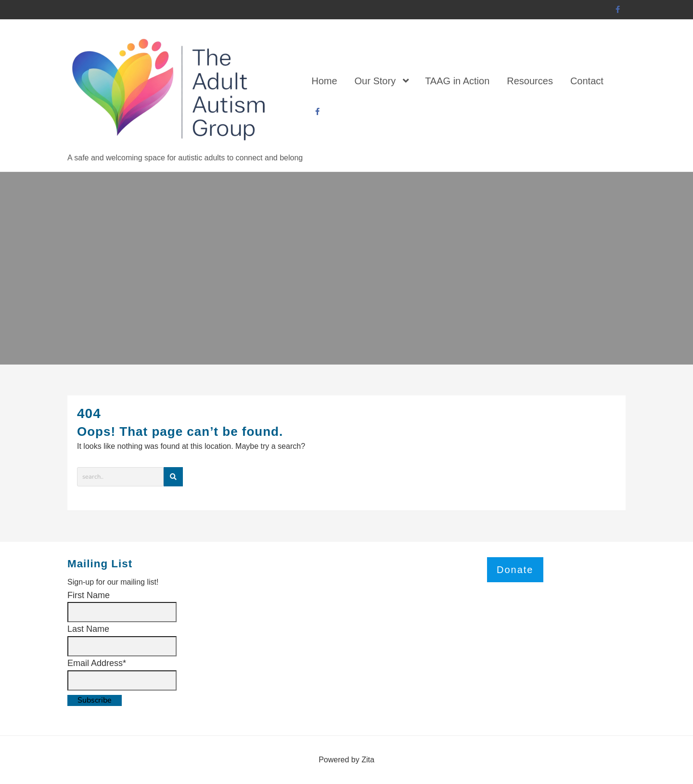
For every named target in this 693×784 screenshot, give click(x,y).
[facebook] (618, 10)
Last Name (88, 629)
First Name (89, 595)
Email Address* (97, 663)
